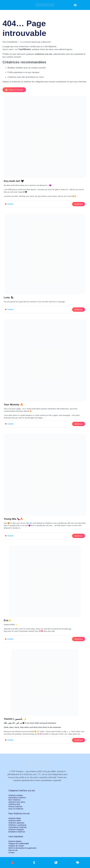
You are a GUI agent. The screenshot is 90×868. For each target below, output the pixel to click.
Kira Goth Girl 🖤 (14, 181)
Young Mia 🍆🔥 (13, 519)
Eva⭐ (8, 620)
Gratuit (10, 204)
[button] (75, 5)
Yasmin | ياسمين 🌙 (15, 719)
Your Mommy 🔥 (13, 405)
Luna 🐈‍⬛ (9, 297)
